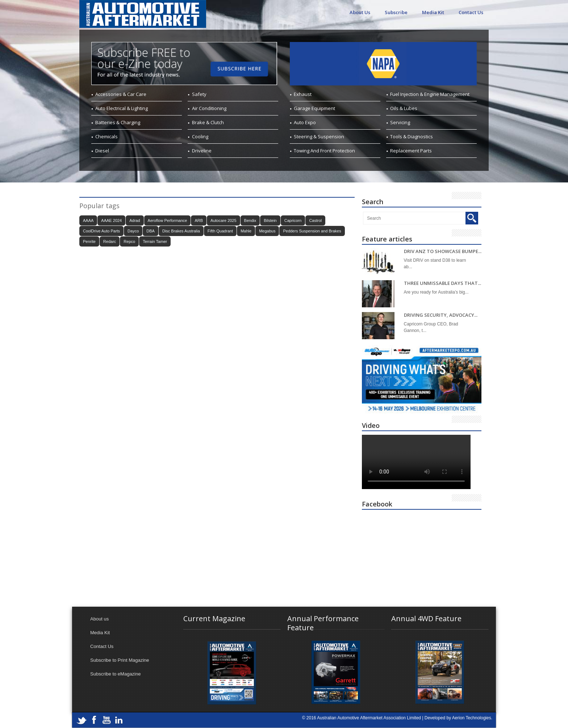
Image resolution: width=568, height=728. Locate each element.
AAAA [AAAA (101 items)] (88, 220)
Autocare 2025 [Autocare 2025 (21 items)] (224, 220)
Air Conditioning (209, 108)
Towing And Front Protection (324, 151)
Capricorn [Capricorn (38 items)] (293, 220)
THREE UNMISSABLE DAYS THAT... (442, 283)
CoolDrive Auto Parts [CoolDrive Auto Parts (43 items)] (101, 231)
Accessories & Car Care (121, 94)
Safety (199, 94)
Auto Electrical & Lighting (122, 108)
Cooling (200, 136)
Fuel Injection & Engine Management (430, 94)
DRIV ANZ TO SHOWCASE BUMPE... (443, 251)
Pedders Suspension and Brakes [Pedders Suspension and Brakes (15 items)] (312, 231)
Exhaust (303, 94)
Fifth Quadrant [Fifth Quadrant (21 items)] (220, 231)
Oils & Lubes (404, 108)
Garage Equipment (314, 108)
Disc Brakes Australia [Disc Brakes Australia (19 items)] (181, 231)
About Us (360, 12)
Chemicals (106, 136)
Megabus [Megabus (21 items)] (267, 231)
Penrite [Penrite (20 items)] (89, 241)
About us (99, 619)
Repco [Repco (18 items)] (129, 241)
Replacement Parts (411, 151)
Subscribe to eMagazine (115, 674)
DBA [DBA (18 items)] (151, 231)
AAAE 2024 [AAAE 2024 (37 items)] (111, 220)
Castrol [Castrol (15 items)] (315, 220)
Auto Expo (305, 122)
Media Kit (433, 12)
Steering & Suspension (319, 136)
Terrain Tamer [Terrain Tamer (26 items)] (155, 241)
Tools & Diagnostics (412, 136)
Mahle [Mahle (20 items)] (246, 231)
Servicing (400, 122)
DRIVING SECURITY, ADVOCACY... (441, 315)
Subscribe (396, 12)
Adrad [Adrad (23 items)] (135, 220)
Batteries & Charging (118, 122)
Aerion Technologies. (472, 718)
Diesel (102, 151)
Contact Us (471, 12)
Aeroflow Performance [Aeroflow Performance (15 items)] (168, 220)
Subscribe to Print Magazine (120, 660)
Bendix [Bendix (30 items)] (250, 220)
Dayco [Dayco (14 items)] (133, 231)
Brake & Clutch (208, 122)
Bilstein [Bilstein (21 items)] (270, 220)
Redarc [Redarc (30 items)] (110, 241)
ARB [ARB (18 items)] (199, 220)
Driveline (202, 151)
